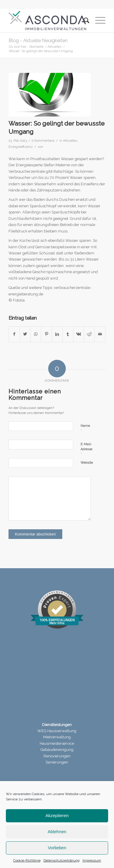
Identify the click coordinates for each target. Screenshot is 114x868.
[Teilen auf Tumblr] (68, 334)
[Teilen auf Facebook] (14, 334)
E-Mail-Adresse (86, 449)
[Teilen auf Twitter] (25, 334)
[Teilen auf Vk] (79, 334)
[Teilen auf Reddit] (89, 334)
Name (85, 428)
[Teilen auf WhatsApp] (36, 334)
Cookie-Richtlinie (27, 860)
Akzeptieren (57, 815)
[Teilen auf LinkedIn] (57, 334)
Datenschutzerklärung (62, 860)
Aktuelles (70, 141)
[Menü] (97, 20)
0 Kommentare (43, 141)
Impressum (92, 860)
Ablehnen (57, 832)
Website (87, 463)
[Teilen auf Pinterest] (46, 334)
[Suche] (84, 20)
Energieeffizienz (21, 147)
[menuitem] (84, 20)
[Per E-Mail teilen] (100, 334)
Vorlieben (57, 848)
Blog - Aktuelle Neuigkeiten (38, 41)
